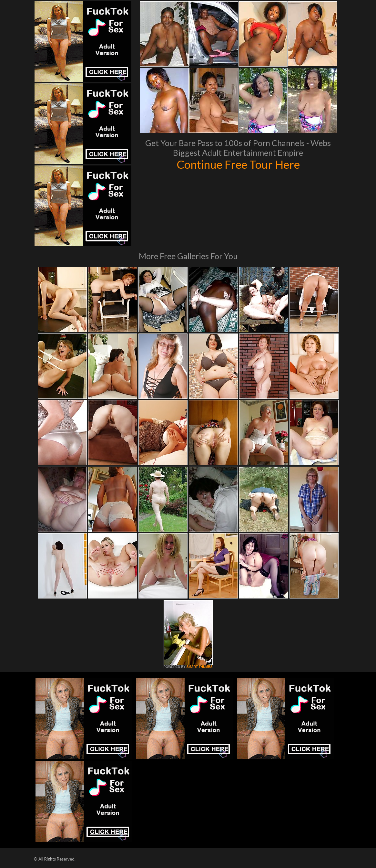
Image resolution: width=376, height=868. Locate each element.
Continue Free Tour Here (238, 164)
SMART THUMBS (199, 667)
